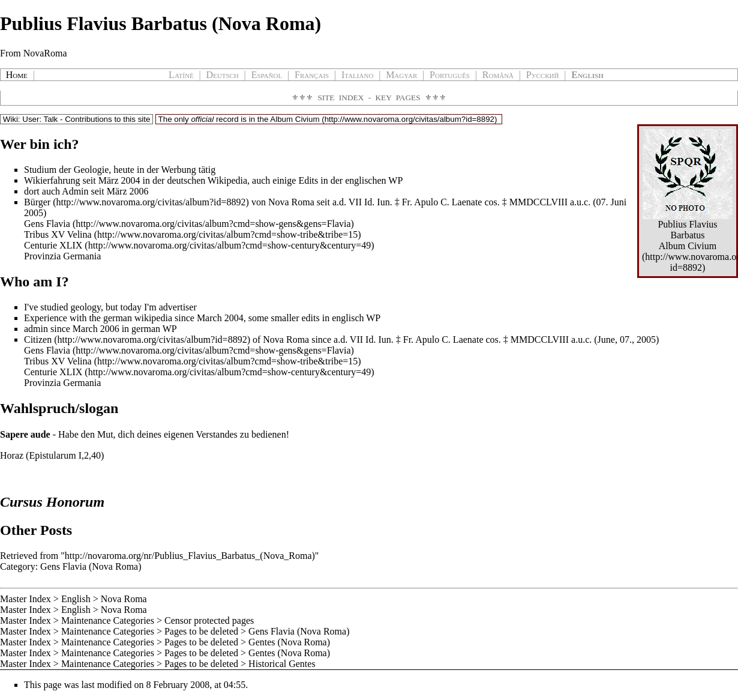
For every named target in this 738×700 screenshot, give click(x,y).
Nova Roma (124, 599)
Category (18, 566)
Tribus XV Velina (58, 234)
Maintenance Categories (108, 620)
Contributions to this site (107, 119)
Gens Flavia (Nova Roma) (91, 566)
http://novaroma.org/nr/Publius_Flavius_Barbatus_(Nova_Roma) (190, 556)
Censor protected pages (209, 620)
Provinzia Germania (62, 256)
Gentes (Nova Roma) (289, 642)
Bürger (37, 202)
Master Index (25, 599)
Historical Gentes (282, 664)
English (76, 599)
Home (17, 75)
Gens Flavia (47, 224)
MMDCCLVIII (538, 202)
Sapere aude (25, 434)
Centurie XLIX (53, 245)
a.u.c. (580, 202)
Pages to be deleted (201, 631)
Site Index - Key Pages (369, 98)
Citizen (38, 339)
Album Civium (295, 119)
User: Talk (40, 119)
